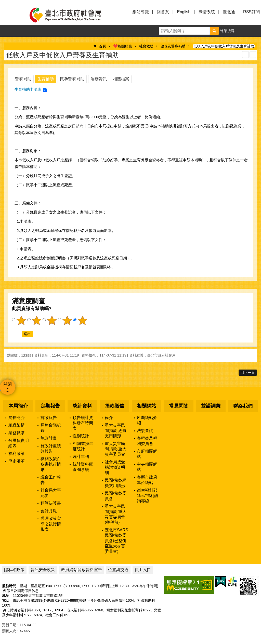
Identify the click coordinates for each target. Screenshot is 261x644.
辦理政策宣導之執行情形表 (51, 524)
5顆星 (82, 320)
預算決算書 (51, 503)
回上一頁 (248, 373)
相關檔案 (121, 79)
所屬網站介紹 (147, 420)
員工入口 (143, 570)
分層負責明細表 (19, 443)
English (184, 12)
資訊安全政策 (43, 570)
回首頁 (163, 12)
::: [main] (6, 41)
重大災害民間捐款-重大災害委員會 (116, 449)
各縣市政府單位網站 (147, 480)
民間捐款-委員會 (116, 496)
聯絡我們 (243, 406)
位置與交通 (118, 570)
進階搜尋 (227, 31)
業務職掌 (17, 433)
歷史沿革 (17, 461)
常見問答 (179, 406)
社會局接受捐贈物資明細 (115, 467)
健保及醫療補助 (173, 46)
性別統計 (81, 436)
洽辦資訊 (99, 79)
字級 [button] (243, 31)
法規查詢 (145, 431)
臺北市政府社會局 (71, 15)
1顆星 (21, 320)
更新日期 (9, 625)
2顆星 (36, 320)
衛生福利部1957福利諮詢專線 (148, 496)
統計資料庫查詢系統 (83, 467)
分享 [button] (255, 31)
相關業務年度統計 (83, 446)
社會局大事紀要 (51, 493)
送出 (17, 334)
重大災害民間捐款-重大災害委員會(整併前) (116, 514)
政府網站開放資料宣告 (82, 570)
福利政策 (17, 454)
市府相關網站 (147, 454)
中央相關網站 (147, 467)
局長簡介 (17, 418)
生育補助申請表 (28, 89)
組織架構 (17, 425)
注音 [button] (253, 55)
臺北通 (229, 12)
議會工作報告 (51, 480)
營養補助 (23, 79)
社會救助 (146, 46)
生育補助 (46, 79)
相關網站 (147, 406)
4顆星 (67, 320)
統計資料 (82, 406)
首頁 (102, 46)
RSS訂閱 (251, 12)
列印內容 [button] (245, 55)
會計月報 (49, 511)
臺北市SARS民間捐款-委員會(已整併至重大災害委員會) (116, 541)
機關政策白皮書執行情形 (51, 464)
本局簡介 (18, 406)
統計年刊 (81, 457)
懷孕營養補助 (72, 79)
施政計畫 (49, 438)
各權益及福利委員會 (147, 441)
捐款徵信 (114, 406)
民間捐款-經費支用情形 (116, 483)
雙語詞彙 (211, 406)
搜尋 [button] (214, 31)
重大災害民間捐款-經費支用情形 (116, 431)
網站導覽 (141, 12)
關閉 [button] (8, 384)
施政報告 (49, 418)
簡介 (109, 418)
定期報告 (50, 406)
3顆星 (52, 320)
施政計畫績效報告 (51, 449)
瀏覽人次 (9, 631)
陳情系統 (207, 12)
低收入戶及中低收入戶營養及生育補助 (224, 46)
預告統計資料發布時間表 (83, 423)
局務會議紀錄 (51, 428)
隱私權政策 (14, 570)
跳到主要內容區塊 (3, 3)
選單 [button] (10, 15)
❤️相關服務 (123, 46)
